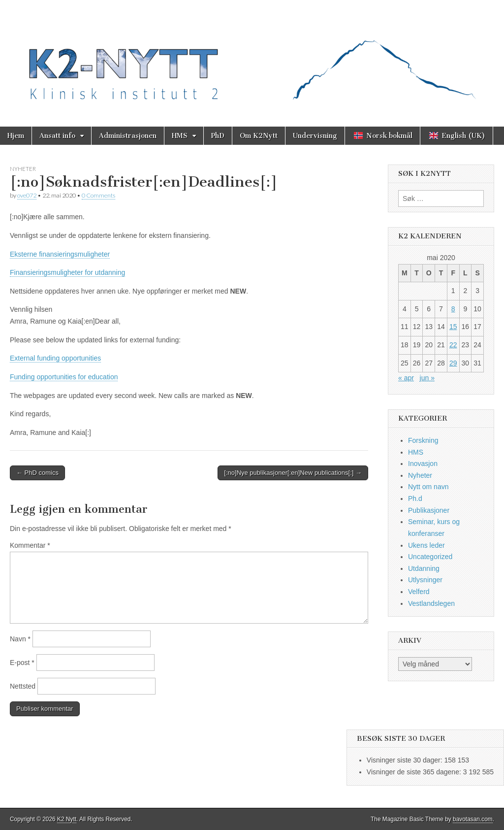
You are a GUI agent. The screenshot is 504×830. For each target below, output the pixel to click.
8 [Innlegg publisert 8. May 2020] (453, 309)
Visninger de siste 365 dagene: (415, 772)
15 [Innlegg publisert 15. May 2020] (453, 327)
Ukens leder (426, 545)
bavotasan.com (473, 819)
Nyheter (23, 169)
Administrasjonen (128, 136)
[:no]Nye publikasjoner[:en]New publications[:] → (293, 473)
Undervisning (315, 136)
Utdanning (424, 568)
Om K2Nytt (259, 136)
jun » (427, 378)
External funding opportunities (55, 358)
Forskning (423, 440)
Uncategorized (430, 557)
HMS (180, 136)
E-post (22, 663)
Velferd (419, 592)
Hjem (16, 136)
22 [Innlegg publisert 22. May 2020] (453, 345)
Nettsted (23, 686)
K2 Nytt (67, 819)
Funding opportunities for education (64, 377)
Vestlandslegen (431, 603)
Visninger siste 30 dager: (406, 760)
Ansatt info (57, 136)
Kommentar (30, 545)
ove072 (27, 195)
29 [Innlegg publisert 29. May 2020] (453, 363)
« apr (406, 378)
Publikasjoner (429, 510)
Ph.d (415, 498)
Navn (20, 639)
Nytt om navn (428, 487)
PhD (218, 136)
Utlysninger (425, 580)
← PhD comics (37, 473)
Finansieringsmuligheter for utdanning (67, 272)
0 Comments (98, 195)
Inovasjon (423, 464)
